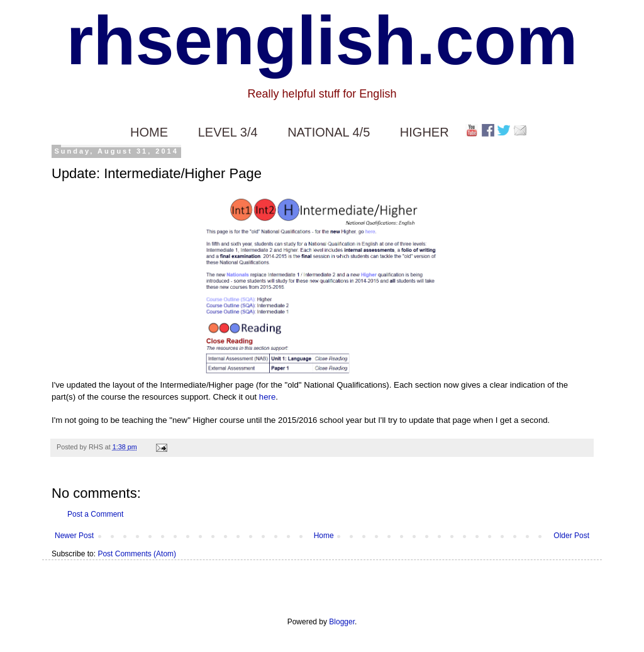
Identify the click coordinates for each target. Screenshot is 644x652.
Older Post (571, 536)
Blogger (342, 622)
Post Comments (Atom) (137, 554)
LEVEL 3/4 (228, 132)
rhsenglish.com (322, 40)
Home (324, 536)
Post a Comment (95, 514)
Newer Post (74, 536)
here (267, 397)
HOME (149, 132)
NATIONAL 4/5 (329, 132)
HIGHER (425, 132)
